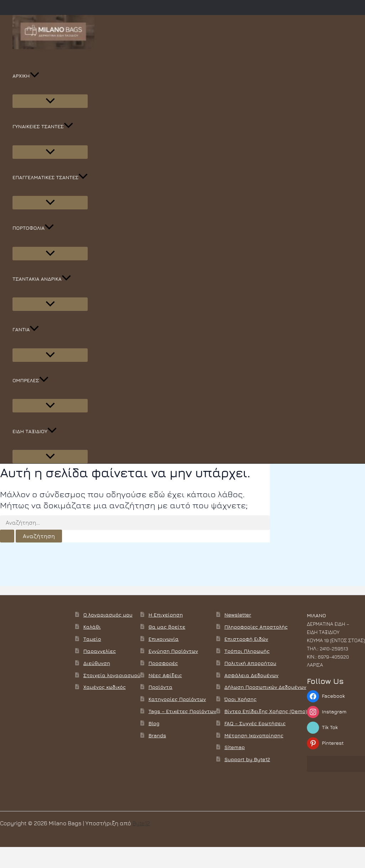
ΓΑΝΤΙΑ (26, 329)
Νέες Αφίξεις (165, 675)
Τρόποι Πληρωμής (247, 651)
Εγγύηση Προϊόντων (173, 651)
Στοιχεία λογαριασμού (112, 675)
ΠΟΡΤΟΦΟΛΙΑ (33, 228)
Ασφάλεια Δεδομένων (251, 675)
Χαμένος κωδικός (105, 687)
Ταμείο (92, 639)
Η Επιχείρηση (166, 615)
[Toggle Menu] (50, 101)
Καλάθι (92, 627)
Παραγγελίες (100, 651)
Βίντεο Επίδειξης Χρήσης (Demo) (266, 711)
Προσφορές (163, 663)
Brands (157, 735)
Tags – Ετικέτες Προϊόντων (182, 711)
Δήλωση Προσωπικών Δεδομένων (265, 687)
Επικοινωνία (163, 639)
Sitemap (234, 747)
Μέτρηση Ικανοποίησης (254, 735)
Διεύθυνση (97, 663)
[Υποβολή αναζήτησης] (7, 536)
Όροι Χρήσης (240, 699)
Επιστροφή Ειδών (246, 639)
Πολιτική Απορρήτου (250, 663)
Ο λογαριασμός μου (108, 615)
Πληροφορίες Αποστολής (256, 627)
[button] (35, 76)
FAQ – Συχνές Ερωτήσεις (255, 723)
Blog (154, 723)
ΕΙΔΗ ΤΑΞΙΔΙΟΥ (35, 431)
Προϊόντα (160, 687)
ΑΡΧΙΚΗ (26, 76)
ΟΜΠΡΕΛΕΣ (30, 380)
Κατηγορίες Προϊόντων (177, 699)
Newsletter (238, 615)
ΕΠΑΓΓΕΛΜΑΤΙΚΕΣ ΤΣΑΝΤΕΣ (50, 177)
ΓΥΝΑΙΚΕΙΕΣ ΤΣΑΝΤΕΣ (43, 126)
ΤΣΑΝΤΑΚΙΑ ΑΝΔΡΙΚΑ (42, 279)
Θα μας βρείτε (167, 627)
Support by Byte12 (247, 759)
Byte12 (141, 823)
